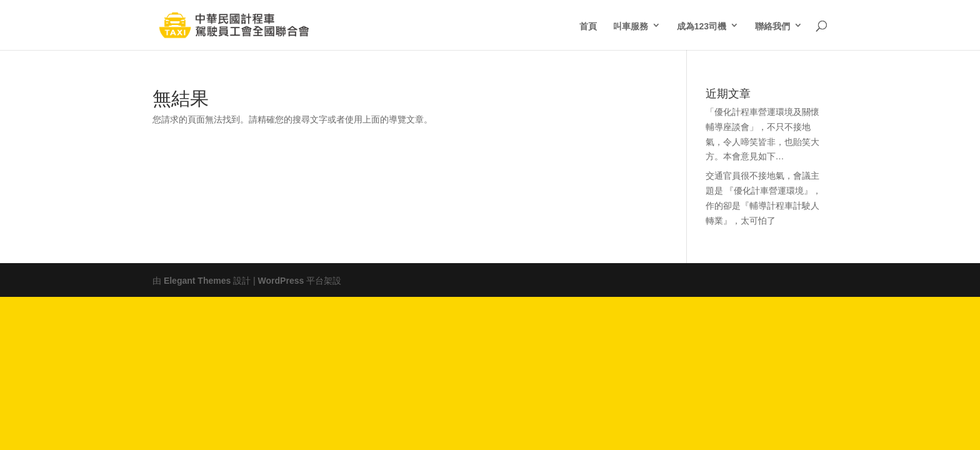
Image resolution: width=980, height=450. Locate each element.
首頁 (588, 25)
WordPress (281, 279)
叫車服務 (631, 25)
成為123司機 (702, 25)
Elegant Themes (197, 279)
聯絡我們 (772, 25)
